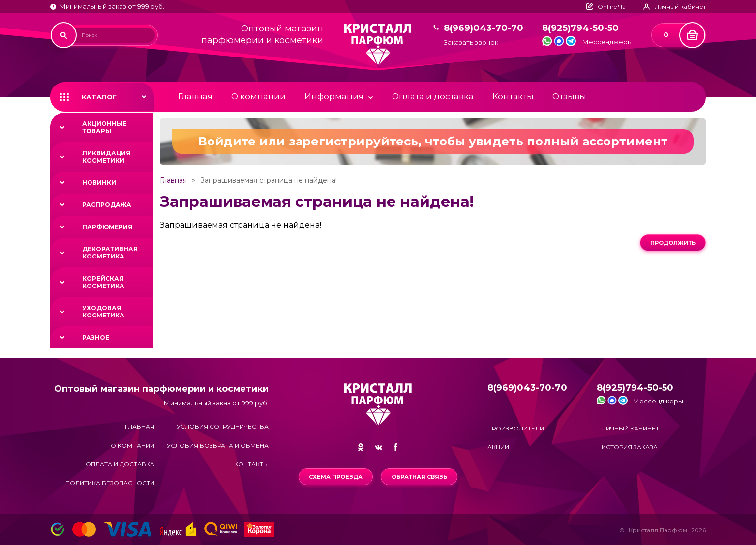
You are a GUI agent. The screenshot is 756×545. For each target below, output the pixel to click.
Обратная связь (419, 477)
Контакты (513, 96)
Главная (195, 96)
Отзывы (569, 96)
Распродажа (107, 205)
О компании (258, 96)
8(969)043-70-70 (484, 28)
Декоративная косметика (110, 253)
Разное (96, 337)
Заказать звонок (471, 43)
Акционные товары (104, 127)
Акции (498, 447)
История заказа (630, 447)
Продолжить (673, 243)
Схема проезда (336, 477)
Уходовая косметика (103, 312)
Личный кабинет (630, 428)
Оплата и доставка (433, 96)
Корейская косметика (103, 282)
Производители (516, 428)
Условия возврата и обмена (218, 445)
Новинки (99, 183)
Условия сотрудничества (223, 426)
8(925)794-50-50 (580, 28)
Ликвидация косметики (106, 157)
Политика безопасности (110, 483)
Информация (334, 96)
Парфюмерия (107, 227)
